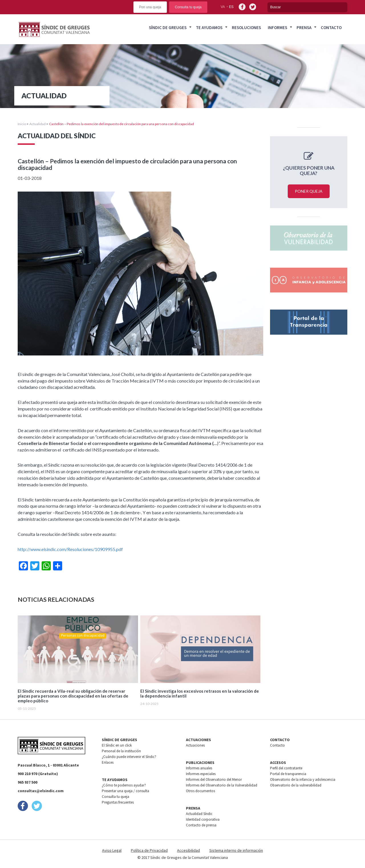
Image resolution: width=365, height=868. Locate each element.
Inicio (22, 124)
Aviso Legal (112, 850)
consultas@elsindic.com (41, 791)
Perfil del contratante (286, 768)
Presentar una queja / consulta (125, 791)
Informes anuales (199, 768)
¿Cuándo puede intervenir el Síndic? (129, 757)
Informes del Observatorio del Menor (214, 779)
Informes (277, 28)
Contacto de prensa (201, 825)
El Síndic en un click (117, 745)
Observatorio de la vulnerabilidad (296, 785)
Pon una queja (150, 7)
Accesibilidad (188, 850)
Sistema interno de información (236, 850)
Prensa (304, 28)
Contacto (331, 28)
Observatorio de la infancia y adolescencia (303, 779)
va (223, 7)
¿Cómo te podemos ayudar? (124, 785)
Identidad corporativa (203, 819)
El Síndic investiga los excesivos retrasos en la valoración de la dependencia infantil (200, 694)
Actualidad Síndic (199, 814)
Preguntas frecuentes (118, 802)
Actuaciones (195, 745)
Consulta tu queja (188, 7)
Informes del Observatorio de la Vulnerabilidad (222, 785)
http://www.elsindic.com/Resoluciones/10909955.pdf (70, 549)
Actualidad (37, 124)
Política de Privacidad (149, 850)
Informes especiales (201, 774)
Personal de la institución (121, 751)
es (231, 7)
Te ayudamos (209, 28)
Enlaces (108, 762)
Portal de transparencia (288, 774)
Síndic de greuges (168, 28)
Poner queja (309, 191)
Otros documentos (200, 791)
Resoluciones (246, 28)
